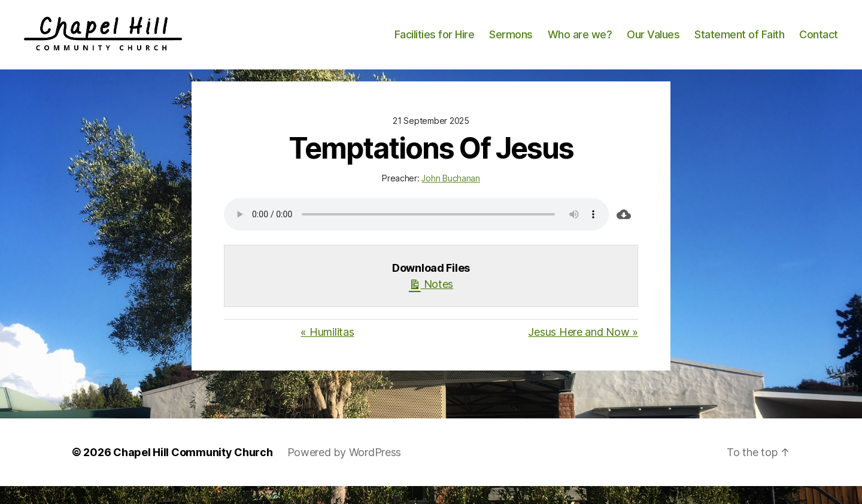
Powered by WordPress (345, 470)
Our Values (653, 43)
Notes (431, 301)
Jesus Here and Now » (583, 350)
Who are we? (580, 43)
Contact (819, 43)
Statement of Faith (739, 43)
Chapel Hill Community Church (193, 470)
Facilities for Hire (435, 43)
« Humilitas (327, 350)
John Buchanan (451, 196)
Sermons (511, 43)
